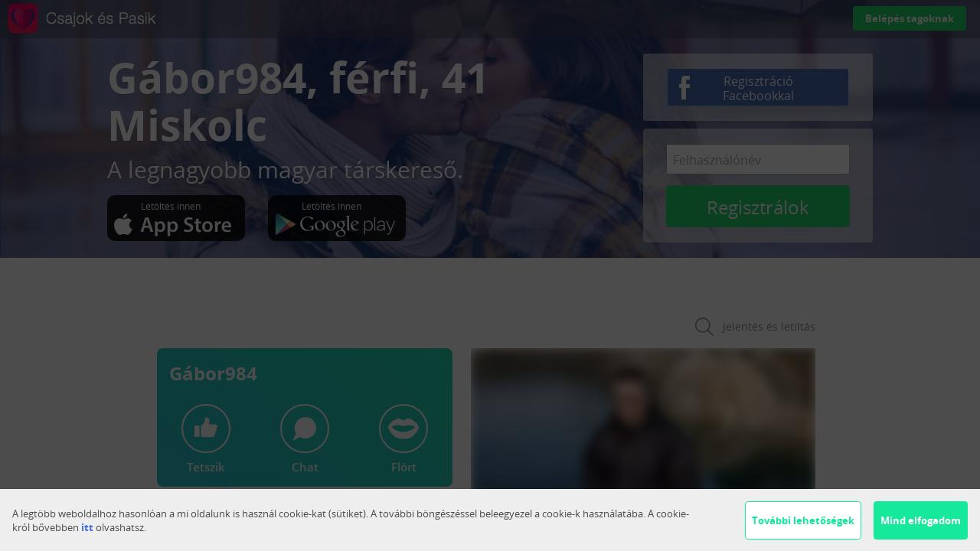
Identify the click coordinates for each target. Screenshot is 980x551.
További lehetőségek (803, 520)
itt (87, 527)
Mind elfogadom (921, 520)
